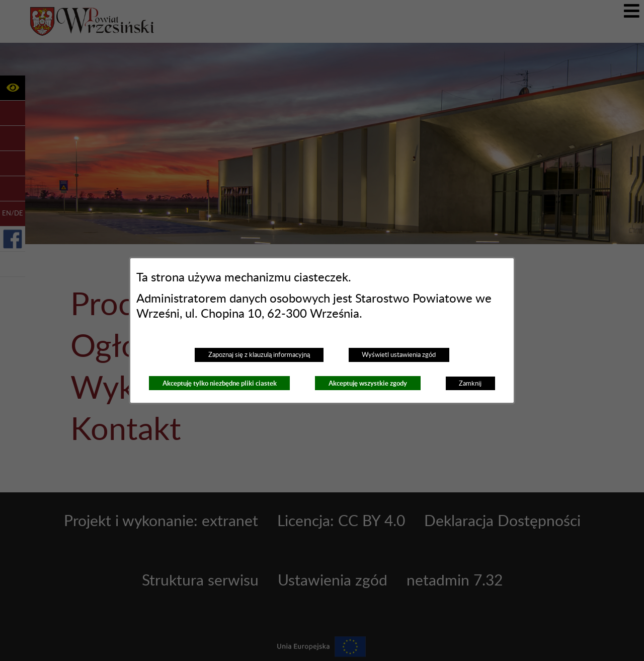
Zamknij (470, 384)
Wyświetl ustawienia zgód (399, 355)
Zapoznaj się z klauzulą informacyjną (259, 355)
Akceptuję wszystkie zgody (368, 383)
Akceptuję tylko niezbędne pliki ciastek (220, 383)
